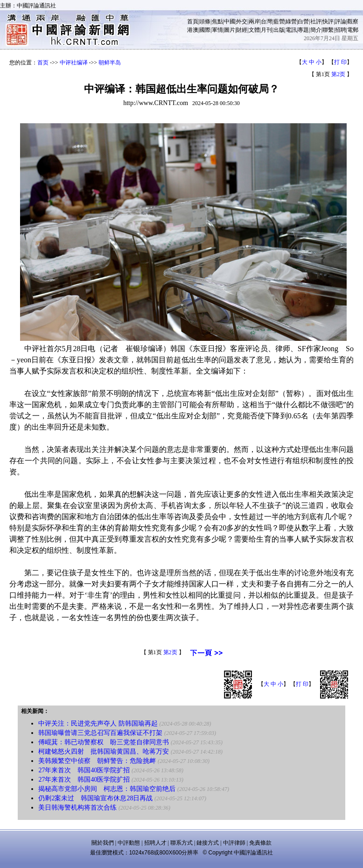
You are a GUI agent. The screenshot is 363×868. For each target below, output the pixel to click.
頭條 (205, 21)
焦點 (217, 21)
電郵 (353, 30)
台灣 (266, 21)
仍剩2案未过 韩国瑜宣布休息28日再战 (95, 798)
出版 (279, 30)
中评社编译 (74, 63)
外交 (242, 21)
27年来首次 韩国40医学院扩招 (84, 770)
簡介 (316, 30)
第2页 (338, 74)
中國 (230, 21)
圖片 (230, 30)
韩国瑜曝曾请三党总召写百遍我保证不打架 (100, 733)
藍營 (279, 21)
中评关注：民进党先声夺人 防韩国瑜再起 (98, 723)
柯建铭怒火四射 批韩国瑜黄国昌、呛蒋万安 (104, 752)
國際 (205, 30)
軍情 (217, 30)
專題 (303, 30)
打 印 (340, 62)
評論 (341, 21)
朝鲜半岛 (110, 63)
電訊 (291, 30)
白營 (303, 21)
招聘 (341, 30)
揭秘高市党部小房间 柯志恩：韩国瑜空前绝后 (107, 789)
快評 (328, 21)
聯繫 (328, 30)
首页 (43, 63)
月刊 (266, 30)
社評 (316, 21)
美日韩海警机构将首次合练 (77, 808)
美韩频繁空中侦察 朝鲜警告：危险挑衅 (97, 761)
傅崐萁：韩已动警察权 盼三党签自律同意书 (104, 742)
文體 (254, 30)
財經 (242, 30)
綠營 (291, 21)
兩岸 (254, 21)
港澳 (193, 30)
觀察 (353, 21)
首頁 (193, 21)
